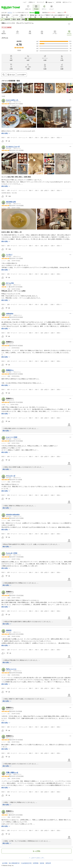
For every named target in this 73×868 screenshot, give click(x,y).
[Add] (69, 24)
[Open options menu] (22, 75)
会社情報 (5, 863)
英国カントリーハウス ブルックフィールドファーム (17, 23)
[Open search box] (4, 75)
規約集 (42, 863)
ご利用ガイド (32, 2)
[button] (7, 88)
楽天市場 (59, 2)
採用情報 (36, 863)
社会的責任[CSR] (26, 863)
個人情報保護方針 (14, 863)
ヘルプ (25, 2)
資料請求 (48, 863)
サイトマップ (40, 2)
